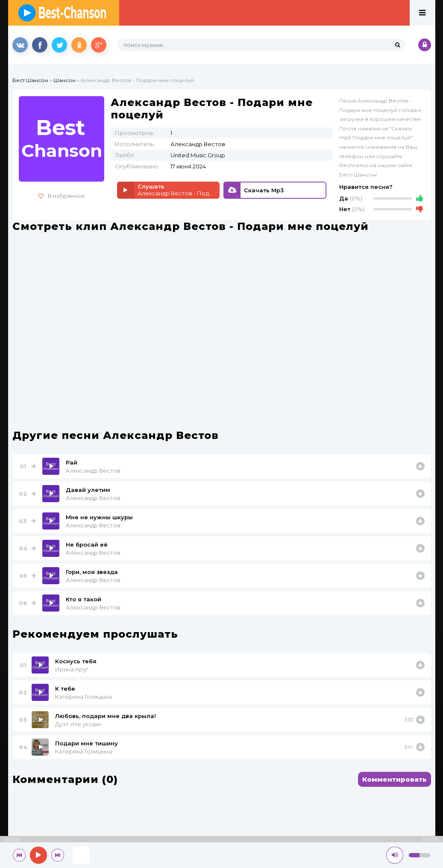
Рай (72, 462)
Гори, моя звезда (92, 572)
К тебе (65, 689)
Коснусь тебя (76, 661)
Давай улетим (88, 490)
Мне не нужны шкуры (99, 517)
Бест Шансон (30, 80)
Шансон (65, 80)
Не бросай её (87, 544)
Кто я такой (84, 599)
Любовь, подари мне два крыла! (106, 716)
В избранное (62, 196)
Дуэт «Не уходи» (78, 724)
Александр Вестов (93, 471)
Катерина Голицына (84, 697)
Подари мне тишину (87, 743)
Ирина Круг (72, 669)
